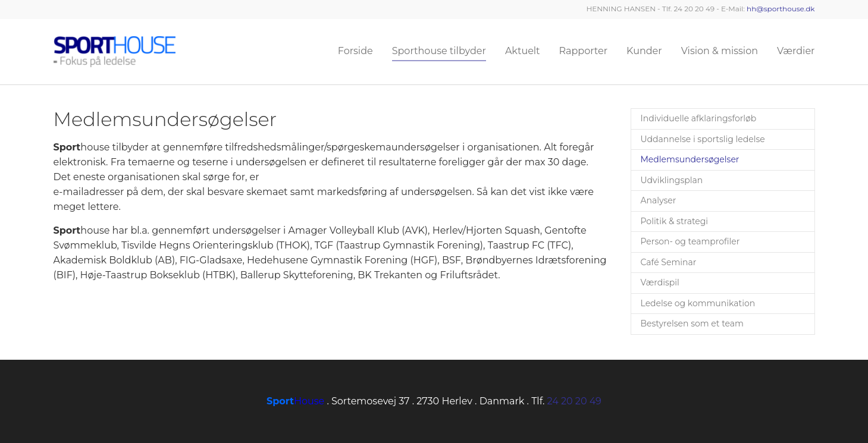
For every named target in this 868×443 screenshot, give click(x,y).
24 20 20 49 (574, 401)
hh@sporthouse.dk (781, 9)
